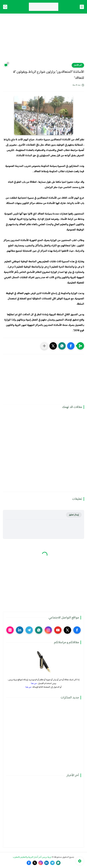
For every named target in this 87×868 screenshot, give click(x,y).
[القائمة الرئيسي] (82, 7)
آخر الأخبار (78, 65)
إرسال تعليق (74, 515)
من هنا (34, 683)
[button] (71, 346)
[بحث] (5, 7)
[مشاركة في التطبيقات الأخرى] (44, 346)
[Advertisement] (43, 40)
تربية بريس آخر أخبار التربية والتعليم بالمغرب (32, 857)
